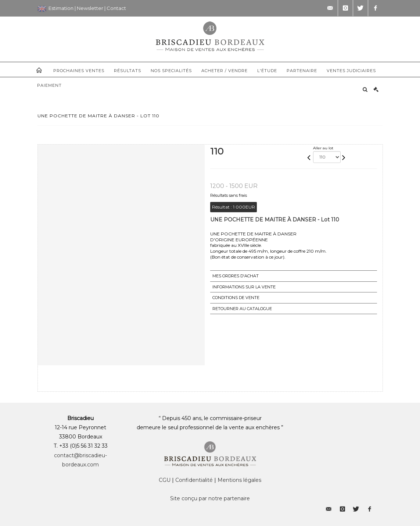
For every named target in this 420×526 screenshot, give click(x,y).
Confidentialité (194, 480)
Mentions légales (239, 480)
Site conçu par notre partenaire (210, 498)
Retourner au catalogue (242, 309)
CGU (165, 480)
